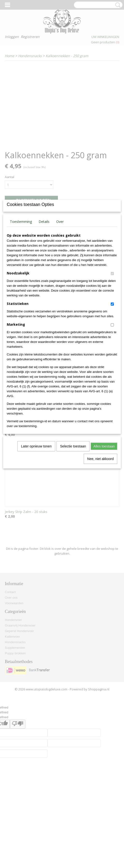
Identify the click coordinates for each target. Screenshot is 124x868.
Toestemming (21, 275)
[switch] (112, 327)
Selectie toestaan (73, 500)
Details (44, 275)
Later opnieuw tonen (36, 500)
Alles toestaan (104, 500)
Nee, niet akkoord (101, 512)
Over (60, 275)
